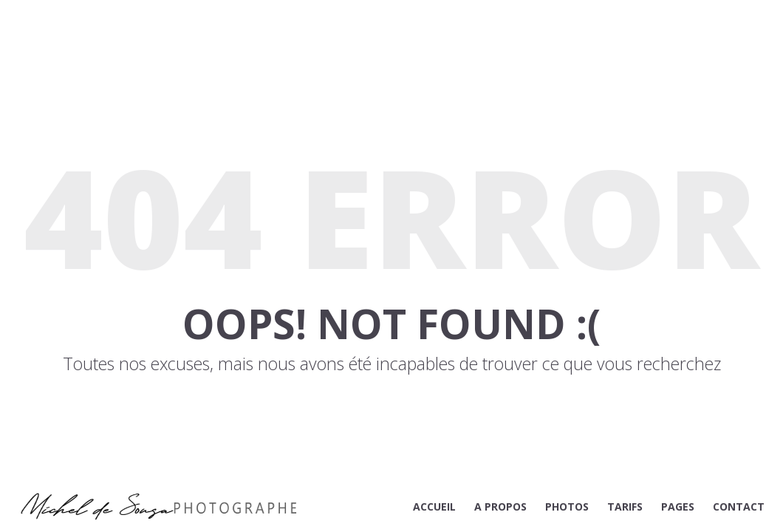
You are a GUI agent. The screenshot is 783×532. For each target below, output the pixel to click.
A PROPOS (500, 507)
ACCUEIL (434, 507)
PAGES (678, 507)
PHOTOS (567, 507)
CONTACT (739, 507)
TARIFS (625, 507)
